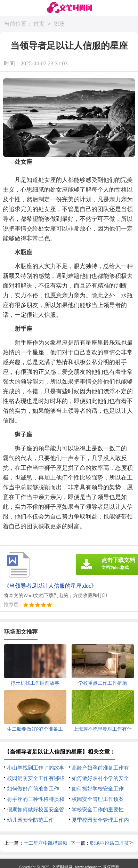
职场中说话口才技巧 (112, 843)
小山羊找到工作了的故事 (36, 768)
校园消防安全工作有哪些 (36, 778)
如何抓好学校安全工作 (98, 789)
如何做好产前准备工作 (33, 789)
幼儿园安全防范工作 (30, 820)
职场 (59, 24)
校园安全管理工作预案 (98, 799)
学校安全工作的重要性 (98, 810)
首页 (39, 24)
